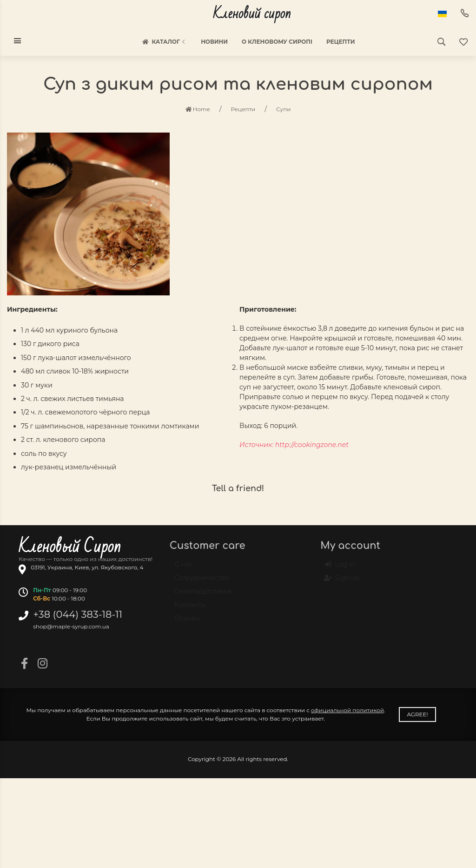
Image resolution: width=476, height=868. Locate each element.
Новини (214, 42)
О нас (184, 568)
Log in (340, 569)
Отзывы (187, 622)
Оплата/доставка (203, 595)
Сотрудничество (202, 582)
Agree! (417, 714)
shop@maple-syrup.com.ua (71, 626)
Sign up (342, 582)
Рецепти (341, 42)
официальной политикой (347, 710)
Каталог (164, 42)
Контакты (190, 609)
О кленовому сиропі (277, 42)
